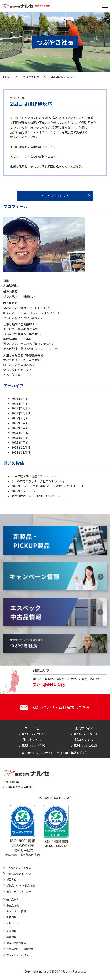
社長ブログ (12, 923)
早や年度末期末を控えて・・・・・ (34, 476)
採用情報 (11, 937)
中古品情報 (12, 905)
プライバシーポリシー (19, 955)
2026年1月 (18, 404)
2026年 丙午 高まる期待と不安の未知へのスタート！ (48, 486)
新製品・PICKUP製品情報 (20, 885)
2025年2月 (18, 438)
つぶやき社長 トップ (55, 196)
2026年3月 (18, 399)
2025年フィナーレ (23, 491)
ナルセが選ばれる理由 (19, 867)
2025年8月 (18, 418)
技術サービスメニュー (19, 891)
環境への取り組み (16, 943)
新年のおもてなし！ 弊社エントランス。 (39, 481)
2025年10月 (19, 413)
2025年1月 (18, 443)
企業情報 (11, 931)
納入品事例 (12, 899)
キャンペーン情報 (16, 911)
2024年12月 (19, 447)
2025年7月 (18, 423)
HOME (7, 77)
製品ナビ (11, 879)
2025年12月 (19, 408)
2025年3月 (18, 433)
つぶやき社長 (31, 77)
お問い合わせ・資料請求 (20, 949)
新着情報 (11, 917)
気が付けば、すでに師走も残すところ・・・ (40, 496)
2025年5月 (18, 428)
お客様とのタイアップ (19, 873)
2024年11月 (19, 452)
